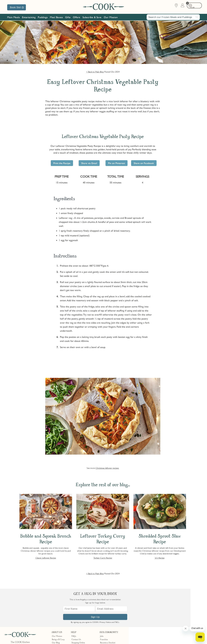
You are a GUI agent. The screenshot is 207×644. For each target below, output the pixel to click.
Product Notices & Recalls (82, 614)
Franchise (104, 601)
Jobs (102, 598)
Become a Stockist (108, 604)
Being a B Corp (58, 601)
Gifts (68, 18)
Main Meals (13, 18)
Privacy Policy (29, 637)
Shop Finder (57, 607)
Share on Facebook (144, 163)
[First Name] (152, 612)
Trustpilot (116, 619)
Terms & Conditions (13, 637)
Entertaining (29, 18)
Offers (77, 18)
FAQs (74, 598)
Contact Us (76, 601)
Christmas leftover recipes (107, 468)
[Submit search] (197, 17)
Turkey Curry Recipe (103, 558)
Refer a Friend (106, 614)
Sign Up (168, 620)
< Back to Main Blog (95, 72)
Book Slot (17, 7)
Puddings (43, 18)
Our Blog (56, 604)
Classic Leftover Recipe (46, 558)
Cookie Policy (41, 637)
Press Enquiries (78, 611)
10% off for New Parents (110, 607)
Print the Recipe (62, 163)
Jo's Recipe (160, 558)
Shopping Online (78, 604)
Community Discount (109, 611)
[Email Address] (183, 612)
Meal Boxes (56, 18)
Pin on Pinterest (117, 163)
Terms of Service (70, 640)
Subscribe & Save (92, 18)
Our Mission (111, 18)
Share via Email (89, 163)
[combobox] (173, 18)
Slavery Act (53, 637)
